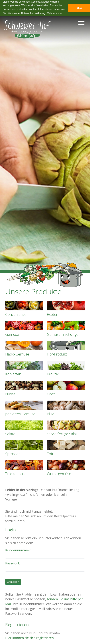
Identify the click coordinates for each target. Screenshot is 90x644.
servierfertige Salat (62, 434)
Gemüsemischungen (64, 334)
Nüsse (10, 394)
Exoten (53, 314)
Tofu (51, 454)
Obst (51, 394)
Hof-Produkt (57, 354)
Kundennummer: (18, 550)
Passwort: (13, 563)
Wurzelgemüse (59, 474)
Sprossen (13, 454)
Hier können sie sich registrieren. (30, 638)
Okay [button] (79, 8)
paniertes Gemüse (20, 414)
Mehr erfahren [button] (55, 13)
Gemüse (12, 334)
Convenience (16, 314)
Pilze (51, 414)
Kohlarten (13, 374)
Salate (10, 434)
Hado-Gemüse (17, 354)
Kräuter (53, 374)
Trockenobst (15, 474)
